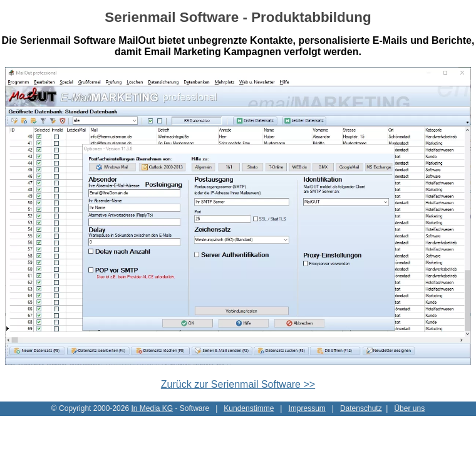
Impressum (307, 408)
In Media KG (152, 408)
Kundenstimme (249, 408)
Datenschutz (361, 408)
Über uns (409, 408)
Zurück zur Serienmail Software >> (238, 384)
